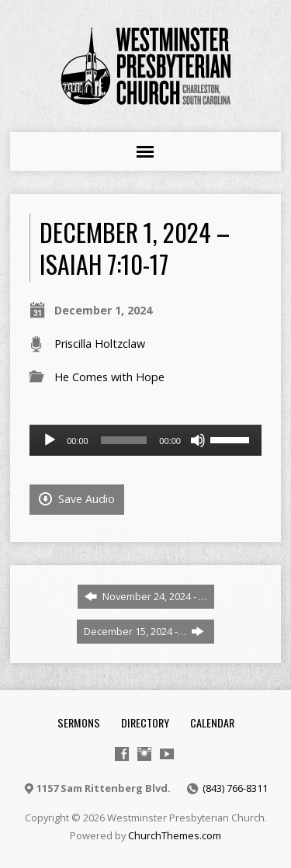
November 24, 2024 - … (146, 596)
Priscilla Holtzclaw (100, 344)
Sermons (79, 722)
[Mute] (198, 440)
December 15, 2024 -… (144, 631)
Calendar (212, 722)
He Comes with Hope (109, 377)
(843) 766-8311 (235, 788)
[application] (145, 440)
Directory (145, 722)
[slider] (124, 440)
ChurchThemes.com (175, 835)
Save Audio (77, 499)
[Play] (50, 440)
